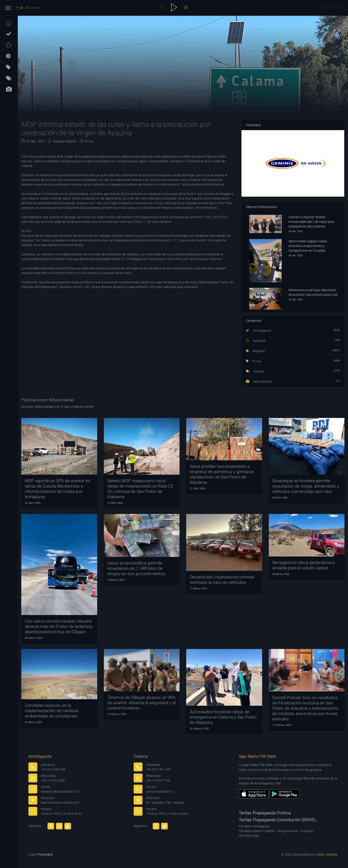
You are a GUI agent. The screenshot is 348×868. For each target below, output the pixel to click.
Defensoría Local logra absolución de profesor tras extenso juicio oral (313, 292)
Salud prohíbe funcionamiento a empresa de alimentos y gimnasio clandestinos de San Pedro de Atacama (222, 474)
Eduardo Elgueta (64, 141)
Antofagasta (259, 331)
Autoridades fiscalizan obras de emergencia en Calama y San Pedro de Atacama (223, 717)
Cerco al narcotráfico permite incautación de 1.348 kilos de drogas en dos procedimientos (137, 568)
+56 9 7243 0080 (53, 780)
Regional (255, 351)
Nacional (256, 341)
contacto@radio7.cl (160, 792)
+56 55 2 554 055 (53, 769)
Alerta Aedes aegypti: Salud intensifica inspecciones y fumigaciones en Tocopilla (308, 246)
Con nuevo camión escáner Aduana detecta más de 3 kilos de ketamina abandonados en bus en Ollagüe (59, 626)
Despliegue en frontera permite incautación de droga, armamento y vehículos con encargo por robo (306, 486)
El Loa (88, 141)
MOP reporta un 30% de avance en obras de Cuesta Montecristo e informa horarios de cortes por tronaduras (57, 489)
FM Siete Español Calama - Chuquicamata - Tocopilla (276, 831)
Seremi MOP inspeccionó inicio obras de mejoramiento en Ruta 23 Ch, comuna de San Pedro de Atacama (140, 489)
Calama (255, 371)
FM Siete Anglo (249, 836)
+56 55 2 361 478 (158, 769)
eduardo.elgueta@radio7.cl (60, 792)
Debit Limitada (327, 854)
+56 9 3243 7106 (158, 780)
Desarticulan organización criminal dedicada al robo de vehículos (222, 580)
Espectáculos (259, 382)
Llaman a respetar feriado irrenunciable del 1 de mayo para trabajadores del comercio (311, 222)
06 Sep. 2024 (35, 141)
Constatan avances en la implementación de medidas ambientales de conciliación (52, 711)
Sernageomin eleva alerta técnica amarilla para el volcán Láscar (303, 565)
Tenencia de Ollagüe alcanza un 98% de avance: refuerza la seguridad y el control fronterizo (142, 703)
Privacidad (45, 854)
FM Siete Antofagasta (254, 826)
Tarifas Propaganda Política (265, 813)
